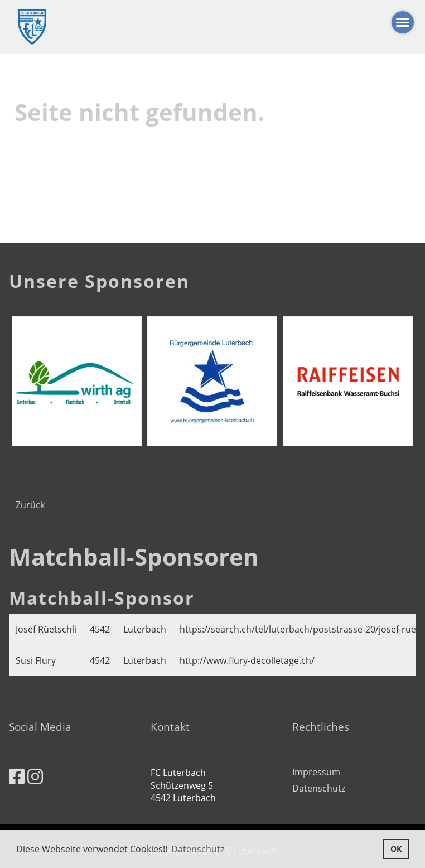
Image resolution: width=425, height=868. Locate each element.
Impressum (316, 772)
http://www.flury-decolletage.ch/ (247, 660)
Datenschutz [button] (198, 849)
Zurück (30, 505)
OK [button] (396, 849)
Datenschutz (319, 788)
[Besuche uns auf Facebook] (17, 776)
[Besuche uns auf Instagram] (35, 776)
